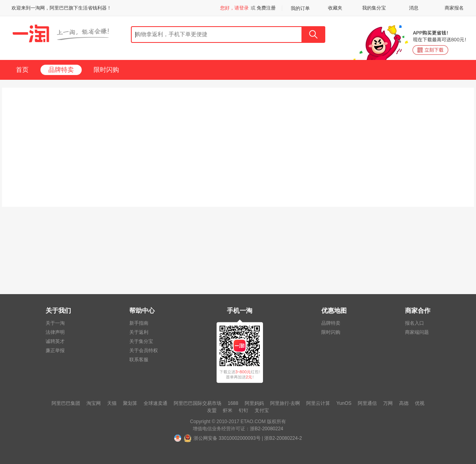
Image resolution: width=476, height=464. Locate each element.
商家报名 (454, 8)
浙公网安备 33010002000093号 (227, 438)
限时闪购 (106, 70)
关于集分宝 (141, 341)
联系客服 (139, 360)
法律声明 (55, 332)
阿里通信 (367, 403)
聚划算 (130, 403)
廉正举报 (55, 350)
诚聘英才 (55, 341)
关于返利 (139, 332)
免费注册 (266, 8)
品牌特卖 (61, 70)
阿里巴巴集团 (66, 403)
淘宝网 (94, 403)
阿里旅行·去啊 (285, 403)
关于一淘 (55, 323)
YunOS (344, 403)
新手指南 (139, 323)
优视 (420, 403)
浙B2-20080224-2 (283, 438)
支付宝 (262, 410)
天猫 (112, 403)
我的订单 (300, 8)
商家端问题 (417, 332)
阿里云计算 (318, 403)
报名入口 (415, 323)
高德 (404, 403)
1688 (233, 403)
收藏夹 (335, 8)
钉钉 (244, 410)
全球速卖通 (155, 403)
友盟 (212, 410)
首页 (22, 70)
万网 (388, 403)
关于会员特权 (144, 350)
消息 (414, 8)
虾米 (228, 410)
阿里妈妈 (254, 403)
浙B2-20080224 (267, 429)
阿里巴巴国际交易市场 (198, 403)
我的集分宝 (374, 8)
